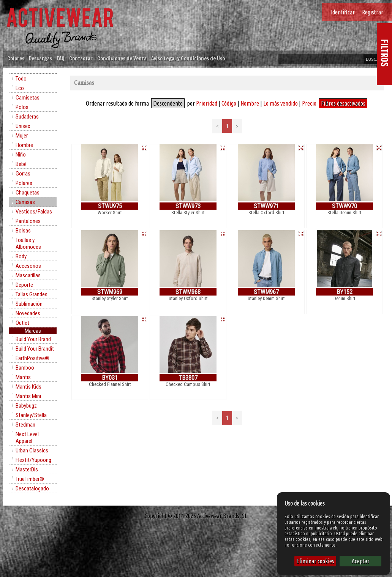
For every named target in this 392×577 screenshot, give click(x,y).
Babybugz (26, 406)
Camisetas (28, 98)
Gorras (23, 174)
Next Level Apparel (27, 438)
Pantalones (28, 221)
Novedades (28, 313)
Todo (21, 79)
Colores (16, 58)
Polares (24, 183)
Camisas (25, 202)
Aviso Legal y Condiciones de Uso (188, 58)
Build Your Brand (33, 339)
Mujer (22, 136)
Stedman (25, 425)
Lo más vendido (281, 103)
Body (21, 256)
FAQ (61, 58)
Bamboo (25, 368)
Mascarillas (28, 275)
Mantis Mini (28, 396)
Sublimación (29, 304)
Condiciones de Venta (122, 58)
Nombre (250, 103)
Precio (309, 103)
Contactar (81, 58)
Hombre (24, 145)
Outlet (22, 323)
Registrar (373, 12)
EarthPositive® (32, 358)
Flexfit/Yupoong (33, 460)
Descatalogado (32, 488)
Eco (20, 88)
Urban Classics (32, 451)
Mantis (23, 377)
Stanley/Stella (31, 415)
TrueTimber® (30, 479)
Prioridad (207, 103)
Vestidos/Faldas (34, 212)
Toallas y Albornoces (28, 243)
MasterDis (27, 470)
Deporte (24, 285)
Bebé (21, 164)
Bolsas (23, 231)
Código (229, 103)
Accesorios (28, 266)
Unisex (23, 126)
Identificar (343, 12)
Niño (21, 155)
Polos (22, 107)
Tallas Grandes (32, 294)
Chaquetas (28, 193)
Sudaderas (27, 117)
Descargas (40, 58)
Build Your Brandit (35, 349)
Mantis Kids (28, 387)
